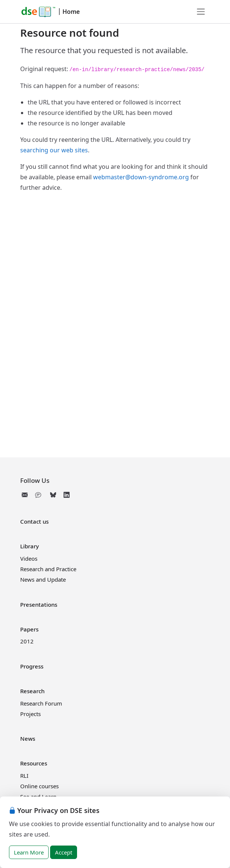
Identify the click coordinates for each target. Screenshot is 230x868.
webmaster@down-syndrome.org (141, 177)
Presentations (39, 604)
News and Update (43, 579)
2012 (27, 641)
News (28, 738)
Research (32, 691)
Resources (34, 763)
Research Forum (41, 703)
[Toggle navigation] (201, 12)
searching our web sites (54, 150)
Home (71, 12)
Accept (64, 852)
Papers (29, 629)
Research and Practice (48, 569)
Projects (30, 714)
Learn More (29, 852)
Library (30, 546)
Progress (32, 666)
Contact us (34, 521)
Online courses (39, 786)
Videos (29, 558)
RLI (24, 776)
